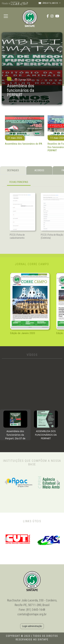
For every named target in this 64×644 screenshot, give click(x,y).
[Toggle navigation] (6, 16)
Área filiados (49, 3)
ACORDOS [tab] (39, 170)
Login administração (32, 626)
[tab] (15, 425)
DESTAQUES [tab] (13, 170)
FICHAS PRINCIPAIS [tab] (19, 182)
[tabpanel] (32, 183)
